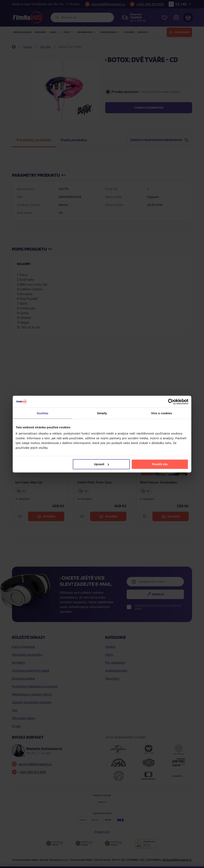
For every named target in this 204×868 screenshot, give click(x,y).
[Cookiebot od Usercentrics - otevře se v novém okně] (171, 402)
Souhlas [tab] (42, 413)
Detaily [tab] (102, 413)
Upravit (102, 464)
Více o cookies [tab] (162, 413)
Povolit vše (160, 464)
